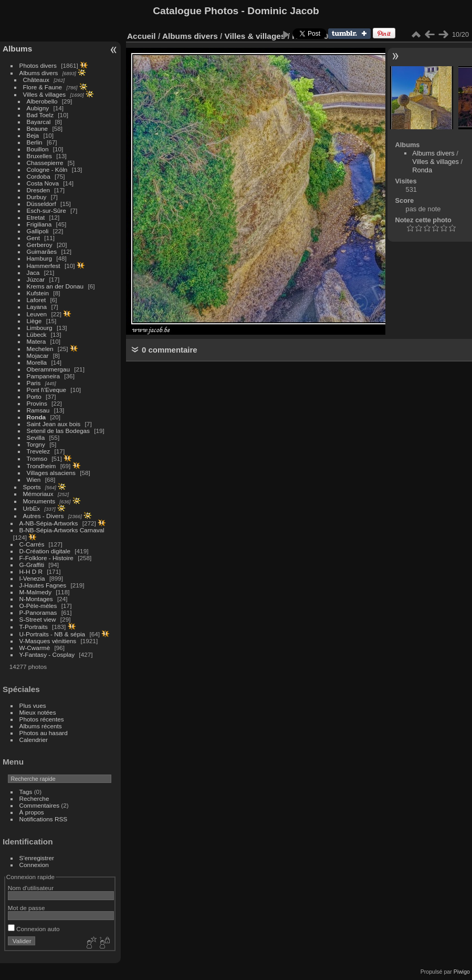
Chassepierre (45, 163)
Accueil (141, 36)
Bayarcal (39, 122)
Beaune (38, 128)
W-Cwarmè (35, 648)
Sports (32, 487)
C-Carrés (32, 544)
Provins (37, 403)
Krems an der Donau (55, 286)
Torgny (36, 444)
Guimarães (42, 251)
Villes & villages (45, 94)
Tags (26, 792)
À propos (32, 812)
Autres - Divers (44, 516)
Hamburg (39, 258)
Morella (37, 362)
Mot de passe (27, 908)
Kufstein (38, 293)
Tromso (37, 458)
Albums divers (39, 73)
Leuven (37, 314)
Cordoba (39, 176)
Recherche (34, 798)
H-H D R (31, 571)
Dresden (38, 190)
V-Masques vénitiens (48, 641)
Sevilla (36, 437)
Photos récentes (42, 719)
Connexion (34, 865)
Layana (37, 307)
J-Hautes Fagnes (43, 585)
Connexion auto (34, 929)
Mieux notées (38, 712)
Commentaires (40, 805)
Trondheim (41, 466)
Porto (34, 396)
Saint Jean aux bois (54, 424)
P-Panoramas (38, 612)
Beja (33, 135)
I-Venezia (32, 578)
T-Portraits (34, 627)
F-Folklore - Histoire (46, 558)
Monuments (39, 501)
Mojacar (38, 355)
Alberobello (42, 101)
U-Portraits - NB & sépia (53, 634)
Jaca (33, 272)
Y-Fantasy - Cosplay (47, 654)
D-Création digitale (45, 551)
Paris (34, 383)
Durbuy (37, 197)
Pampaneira (43, 376)
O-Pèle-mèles (38, 606)
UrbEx (32, 508)
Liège (34, 321)
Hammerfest (44, 266)
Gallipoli (38, 231)
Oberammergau (48, 369)
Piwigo (462, 972)
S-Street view (38, 619)
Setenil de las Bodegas (58, 431)
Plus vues (33, 705)
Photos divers (38, 65)
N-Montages (36, 599)
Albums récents (41, 726)
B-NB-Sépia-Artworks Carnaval (62, 530)
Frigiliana (39, 224)
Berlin (35, 142)
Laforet (36, 300)
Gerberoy (40, 245)
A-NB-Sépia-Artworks (49, 523)
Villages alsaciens (51, 473)
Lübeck (37, 334)
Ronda (36, 417)
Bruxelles (39, 156)
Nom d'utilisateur (31, 888)
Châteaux (36, 80)
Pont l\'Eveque (47, 390)
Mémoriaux (38, 494)
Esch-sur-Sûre (46, 210)
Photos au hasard (44, 733)
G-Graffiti (32, 565)
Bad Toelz (40, 115)
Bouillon (38, 149)
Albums (17, 49)
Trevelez (39, 451)
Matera (36, 341)
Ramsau (38, 410)
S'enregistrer (37, 858)
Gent (34, 238)
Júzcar (36, 279)
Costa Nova (43, 183)
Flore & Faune (43, 87)
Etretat (36, 217)
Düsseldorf (41, 204)
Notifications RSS (44, 819)
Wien (34, 479)
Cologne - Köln (47, 169)
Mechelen (40, 349)
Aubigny (38, 108)
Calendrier (34, 740)
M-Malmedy (35, 592)
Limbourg (40, 328)
